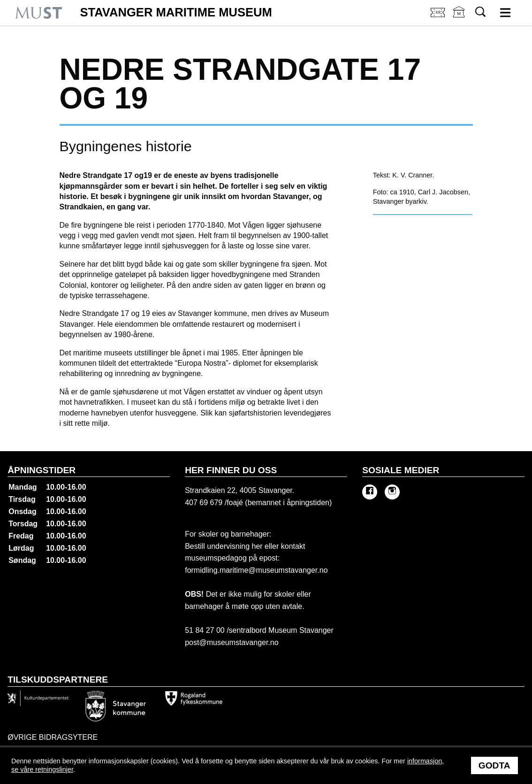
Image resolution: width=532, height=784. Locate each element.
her (256, 546)
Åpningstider (42, 470)
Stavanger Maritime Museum (176, 13)
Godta (494, 765)
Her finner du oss (231, 470)
